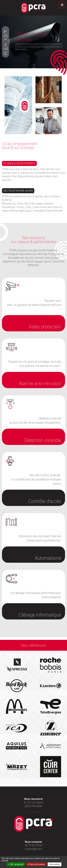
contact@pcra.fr (33, 849)
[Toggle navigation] (62, 5)
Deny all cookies (36, 864)
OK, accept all (16, 864)
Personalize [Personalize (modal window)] (55, 864)
